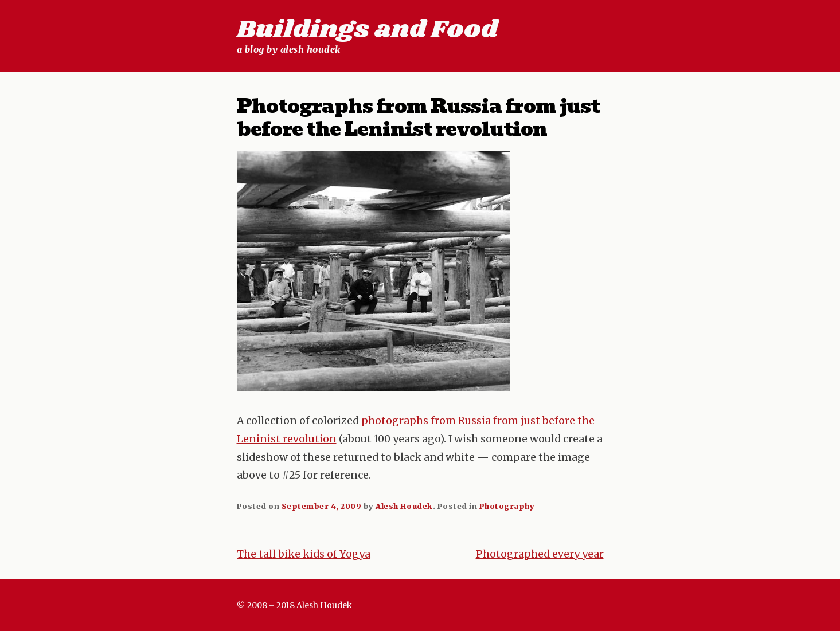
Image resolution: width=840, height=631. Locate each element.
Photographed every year (540, 554)
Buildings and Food (367, 30)
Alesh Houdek (404, 506)
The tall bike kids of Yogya (304, 554)
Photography (507, 506)
